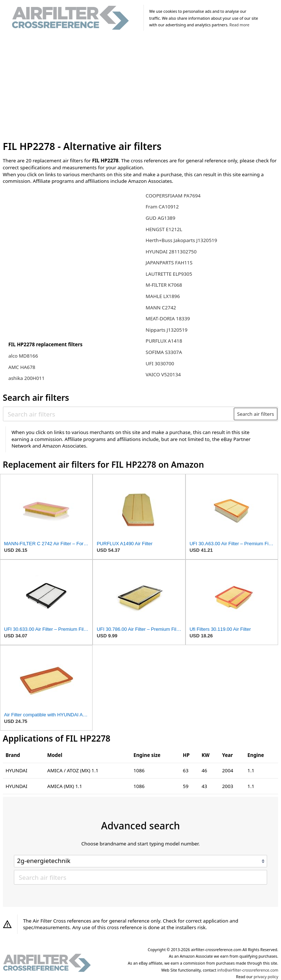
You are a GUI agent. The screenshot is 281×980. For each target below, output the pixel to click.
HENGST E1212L (164, 229)
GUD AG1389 (160, 218)
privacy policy (266, 977)
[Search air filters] (119, 414)
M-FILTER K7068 (164, 285)
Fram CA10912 (162, 207)
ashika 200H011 (27, 378)
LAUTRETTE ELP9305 (169, 274)
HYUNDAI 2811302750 (171, 252)
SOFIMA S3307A (164, 352)
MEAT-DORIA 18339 (168, 318)
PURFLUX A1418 (164, 341)
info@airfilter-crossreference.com (248, 970)
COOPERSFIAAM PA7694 (173, 196)
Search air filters (256, 414)
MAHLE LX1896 (163, 296)
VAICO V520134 (163, 374)
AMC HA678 (22, 367)
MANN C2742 (161, 308)
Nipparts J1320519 (166, 330)
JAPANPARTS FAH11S (169, 263)
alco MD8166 (23, 356)
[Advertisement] (141, 87)
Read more (239, 25)
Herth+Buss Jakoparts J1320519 (181, 240)
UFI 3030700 (160, 363)
